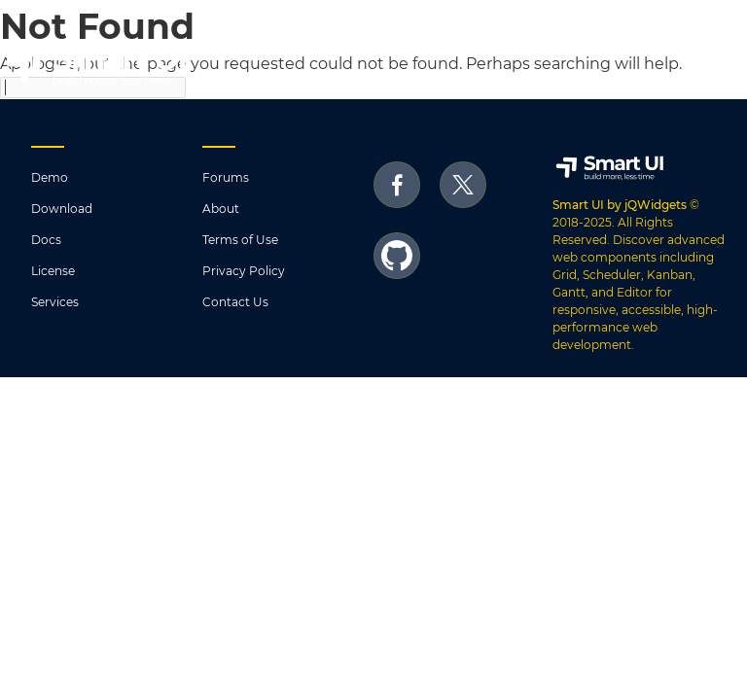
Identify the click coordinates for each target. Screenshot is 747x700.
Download (62, 209)
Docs (46, 240)
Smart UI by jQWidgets (620, 205)
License (53, 271)
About (221, 209)
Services (55, 302)
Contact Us (235, 302)
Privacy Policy (244, 271)
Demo (50, 177)
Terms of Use (240, 240)
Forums (226, 177)
